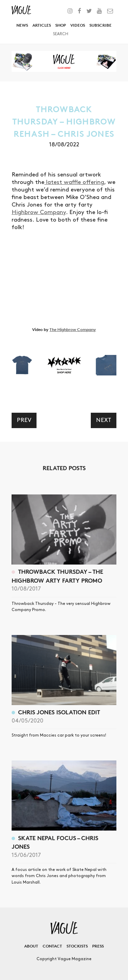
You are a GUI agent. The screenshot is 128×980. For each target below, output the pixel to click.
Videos (78, 25)
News (22, 25)
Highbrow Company (39, 212)
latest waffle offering (74, 182)
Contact (52, 946)
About (31, 946)
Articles (42, 25)
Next (104, 420)
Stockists (77, 946)
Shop (61, 25)
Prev (24, 420)
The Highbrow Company (73, 329)
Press (98, 946)
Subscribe (101, 25)
